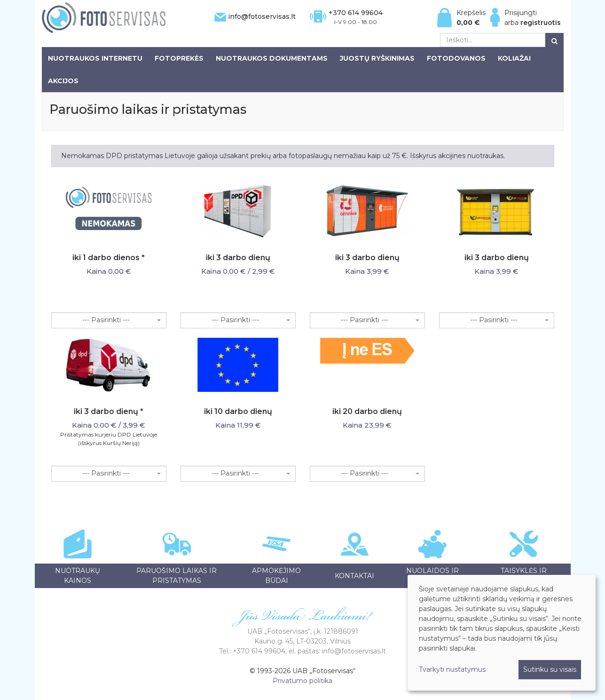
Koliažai (514, 58)
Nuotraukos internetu (95, 58)
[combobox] (109, 320)
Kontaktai (354, 576)
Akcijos (63, 81)
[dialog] (502, 633)
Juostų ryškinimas (377, 58)
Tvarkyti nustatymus (452, 669)
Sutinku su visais (550, 669)
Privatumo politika (302, 681)
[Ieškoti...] (493, 40)
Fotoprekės (179, 58)
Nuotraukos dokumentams (272, 58)
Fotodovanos (456, 58)
